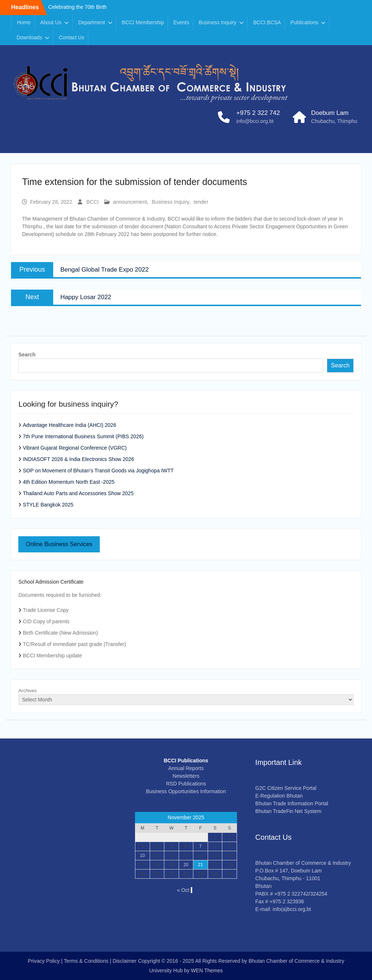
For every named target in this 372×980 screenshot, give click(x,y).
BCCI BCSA (267, 22)
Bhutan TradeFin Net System (288, 811)
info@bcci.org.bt (255, 121)
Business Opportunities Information (186, 791)
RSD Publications (186, 784)
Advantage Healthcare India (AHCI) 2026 (69, 425)
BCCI (93, 202)
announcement (130, 202)
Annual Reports (186, 768)
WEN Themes (207, 970)
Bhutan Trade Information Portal (292, 803)
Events (181, 22)
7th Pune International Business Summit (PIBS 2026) (83, 436)
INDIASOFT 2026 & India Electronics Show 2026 (78, 459)
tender (201, 202)
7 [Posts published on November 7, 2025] (200, 846)
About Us (51, 22)
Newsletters (186, 776)
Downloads (29, 37)
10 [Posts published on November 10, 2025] (143, 856)
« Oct (183, 890)
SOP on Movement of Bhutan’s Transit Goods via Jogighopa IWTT (98, 471)
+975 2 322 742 (258, 113)
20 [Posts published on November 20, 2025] (186, 865)
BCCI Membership (143, 22)
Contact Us (71, 37)
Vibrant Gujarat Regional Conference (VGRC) (75, 448)
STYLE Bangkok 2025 (48, 505)
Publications (304, 22)
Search (27, 355)
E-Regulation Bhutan (279, 796)
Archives (28, 691)
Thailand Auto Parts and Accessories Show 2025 (78, 493)
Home (24, 22)
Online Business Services (59, 544)
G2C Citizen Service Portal (286, 788)
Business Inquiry (218, 22)
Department (92, 22)
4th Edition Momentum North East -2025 (69, 482)
